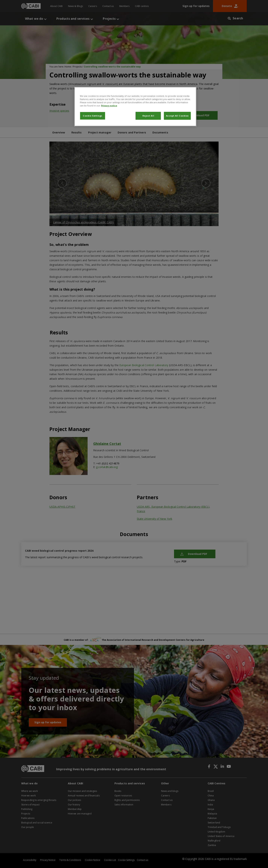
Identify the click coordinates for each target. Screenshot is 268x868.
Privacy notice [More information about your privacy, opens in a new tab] (109, 106)
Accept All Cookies (177, 116)
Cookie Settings (93, 116)
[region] (135, 107)
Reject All (148, 116)
